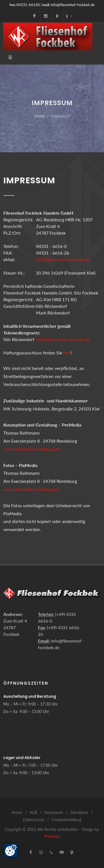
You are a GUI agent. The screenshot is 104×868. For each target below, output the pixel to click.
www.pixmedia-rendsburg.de (32, 489)
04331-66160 (28, 5)
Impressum (54, 812)
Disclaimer (79, 812)
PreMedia (52, 836)
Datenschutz (34, 820)
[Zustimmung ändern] (11, 850)
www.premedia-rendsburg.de (32, 449)
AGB (33, 812)
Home (40, 116)
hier (67, 353)
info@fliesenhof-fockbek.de (73, 5)
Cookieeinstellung (66, 820)
